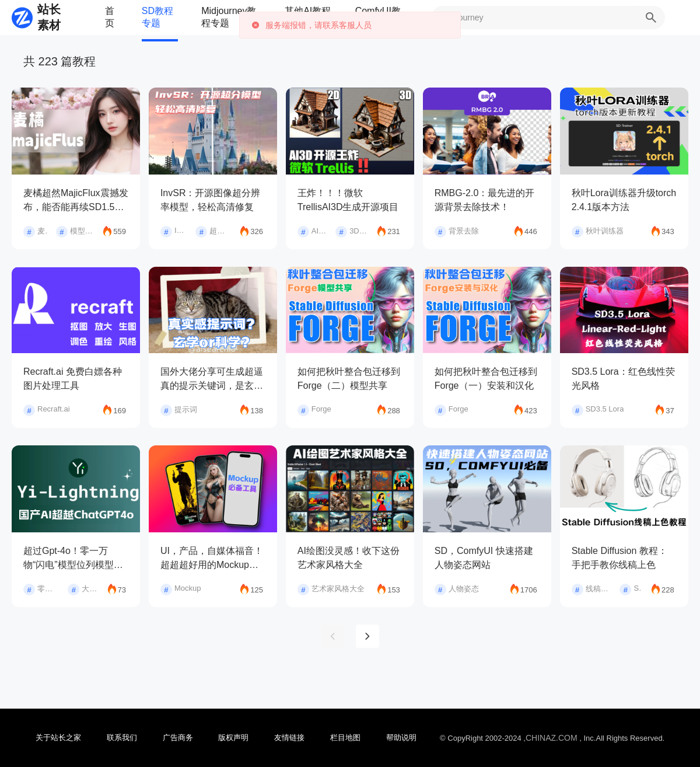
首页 (110, 17)
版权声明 (233, 738)
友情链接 (289, 738)
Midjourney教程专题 (229, 17)
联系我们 (122, 738)
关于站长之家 (58, 738)
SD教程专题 (157, 17)
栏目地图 (345, 738)
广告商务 (178, 738)
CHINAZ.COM (552, 738)
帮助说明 (401, 738)
